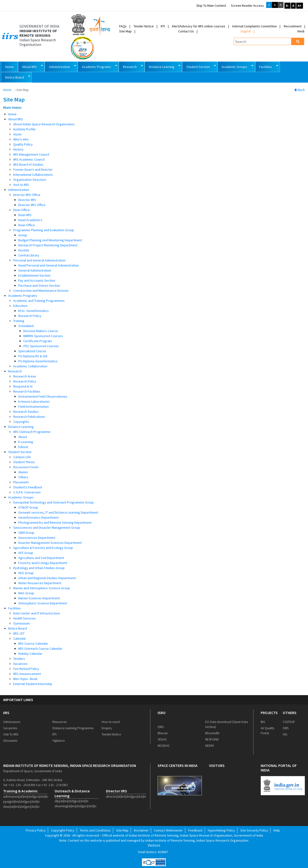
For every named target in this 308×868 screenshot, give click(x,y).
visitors (217, 766)
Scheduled (26, 326)
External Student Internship (33, 684)
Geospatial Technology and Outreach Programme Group (53, 502)
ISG (285, 734)
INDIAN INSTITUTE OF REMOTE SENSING (38, 33)
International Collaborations (33, 175)
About (23, 437)
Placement (21, 482)
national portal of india (279, 768)
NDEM (209, 746)
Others (23, 477)
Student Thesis (24, 462)
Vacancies (20, 664)
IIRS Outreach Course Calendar (40, 649)
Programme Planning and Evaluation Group (44, 230)
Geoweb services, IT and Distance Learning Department (58, 512)
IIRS (6, 713)
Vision (17, 134)
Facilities (267, 66)
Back (300, 90)
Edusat (23, 447)
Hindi (301, 31)
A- (287, 6)
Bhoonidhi (212, 733)
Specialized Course (32, 351)
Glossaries (10, 741)
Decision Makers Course (41, 331)
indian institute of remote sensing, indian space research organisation (70, 766)
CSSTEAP (289, 722)
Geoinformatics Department (38, 517)
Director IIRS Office (27, 195)
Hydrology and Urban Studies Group (39, 568)
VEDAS (162, 739)
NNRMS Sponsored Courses (43, 336)
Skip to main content (211, 6)
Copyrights (21, 422)
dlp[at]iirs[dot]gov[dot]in (71, 801)
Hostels (24, 250)
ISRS (286, 728)
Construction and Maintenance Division (41, 291)
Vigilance (59, 741)
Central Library (29, 255)
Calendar (20, 638)
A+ (300, 6)
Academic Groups (235, 66)
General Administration (35, 270)
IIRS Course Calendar (33, 643)
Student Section (199, 66)
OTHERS (290, 713)
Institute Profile (24, 129)
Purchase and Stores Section (39, 285)
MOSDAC (164, 746)
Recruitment (293, 26)
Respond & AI (23, 386)
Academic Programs (97, 66)
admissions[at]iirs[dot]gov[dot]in (25, 796)
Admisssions (12, 722)
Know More (180, 788)
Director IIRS (27, 200)
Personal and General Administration (39, 260)
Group (23, 235)
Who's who (21, 139)
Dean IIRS (25, 215)
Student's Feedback (28, 487)
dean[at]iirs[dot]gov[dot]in (21, 807)
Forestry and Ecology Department (43, 563)
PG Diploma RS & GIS (33, 356)
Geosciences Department (37, 538)
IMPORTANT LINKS (18, 700)
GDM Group (26, 533)
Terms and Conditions (95, 830)
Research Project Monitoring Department (48, 245)
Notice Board (16, 77)
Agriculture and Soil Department (41, 558)
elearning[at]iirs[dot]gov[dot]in (75, 806)
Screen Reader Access (247, 6)
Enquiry (107, 728)
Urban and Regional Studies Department (47, 578)
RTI (163, 26)
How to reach (111, 722)
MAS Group (26, 593)
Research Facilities (27, 391)
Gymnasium (22, 623)
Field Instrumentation (34, 407)
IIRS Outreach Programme (32, 432)
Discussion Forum (26, 467)
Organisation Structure (30, 180)
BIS (263, 722)
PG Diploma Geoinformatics (38, 361)
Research (131, 66)
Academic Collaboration (30, 366)
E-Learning (26, 442)
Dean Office (22, 210)
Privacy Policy (36, 830)
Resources (59, 722)
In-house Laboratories (34, 401)
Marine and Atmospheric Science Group (42, 588)
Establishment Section (34, 275)
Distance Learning (163, 66)
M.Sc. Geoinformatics (34, 311)
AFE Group (26, 553)
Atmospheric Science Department (43, 603)
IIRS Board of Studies (28, 164)
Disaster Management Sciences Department (50, 543)
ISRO (162, 713)
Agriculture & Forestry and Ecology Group (43, 548)
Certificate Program (38, 341)
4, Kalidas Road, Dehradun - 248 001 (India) (33, 780)
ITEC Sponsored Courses (41, 346)
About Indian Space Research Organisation (44, 124)
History (18, 149)
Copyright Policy (63, 830)
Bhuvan (163, 733)
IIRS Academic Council (29, 159)
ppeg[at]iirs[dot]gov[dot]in (21, 801)
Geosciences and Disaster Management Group (47, 528)
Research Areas (25, 376)
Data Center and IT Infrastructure (37, 613)
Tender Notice (144, 26)
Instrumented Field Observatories (43, 396)
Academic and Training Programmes (39, 301)
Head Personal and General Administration (49, 265)
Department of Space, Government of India (33, 771)
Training (19, 321)
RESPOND (212, 739)
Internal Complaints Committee (255, 26)
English (246, 31)
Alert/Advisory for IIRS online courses (199, 26)
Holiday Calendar (30, 654)
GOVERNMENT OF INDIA (39, 26)
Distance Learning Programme (73, 728)
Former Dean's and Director (33, 170)
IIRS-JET (19, 633)
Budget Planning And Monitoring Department (50, 240)
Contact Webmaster (168, 830)
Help (277, 830)
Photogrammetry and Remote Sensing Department (55, 522)
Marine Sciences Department (39, 598)
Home (9, 67)
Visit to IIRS (21, 185)
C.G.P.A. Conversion (27, 492)
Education (20, 306)
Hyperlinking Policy (221, 830)
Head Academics (30, 220)
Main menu (12, 107)
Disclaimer (141, 830)
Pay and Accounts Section (37, 280)
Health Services (25, 618)
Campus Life (22, 457)
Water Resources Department (40, 583)
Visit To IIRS (11, 734)
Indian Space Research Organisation (38, 42)
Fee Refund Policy (26, 669)
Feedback (195, 830)
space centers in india (178, 766)
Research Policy (30, 316)
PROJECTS (269, 713)
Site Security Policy (254, 830)
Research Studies (26, 412)
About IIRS (31, 66)
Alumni (23, 472)
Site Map (125, 31)
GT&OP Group (28, 507)
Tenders (19, 659)
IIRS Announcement (27, 674)
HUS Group (26, 573)
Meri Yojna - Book (25, 679)
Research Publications (29, 417)
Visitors (154, 845)
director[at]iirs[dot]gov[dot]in (126, 796)
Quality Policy (23, 144)
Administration (60, 66)
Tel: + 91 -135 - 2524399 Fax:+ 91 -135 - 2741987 (36, 785)
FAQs (123, 26)
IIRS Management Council (31, 154)
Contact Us (186, 31)
